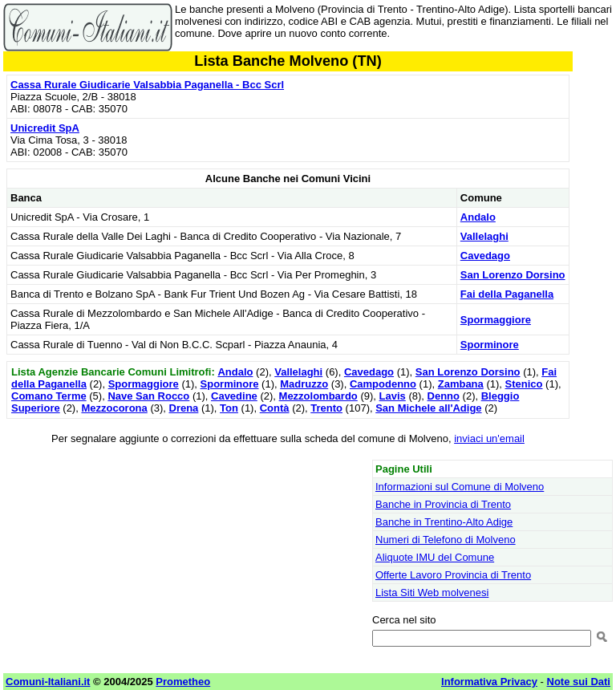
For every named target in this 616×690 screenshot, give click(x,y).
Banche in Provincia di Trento (443, 504)
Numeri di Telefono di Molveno (446, 540)
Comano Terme (49, 396)
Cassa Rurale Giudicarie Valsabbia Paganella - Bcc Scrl (147, 85)
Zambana (461, 384)
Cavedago (485, 256)
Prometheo (183, 682)
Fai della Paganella (507, 294)
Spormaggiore (496, 320)
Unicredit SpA (45, 128)
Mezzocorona (114, 408)
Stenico (524, 384)
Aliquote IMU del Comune (435, 557)
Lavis (393, 396)
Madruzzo (304, 384)
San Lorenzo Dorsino (513, 275)
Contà (275, 408)
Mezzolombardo (318, 396)
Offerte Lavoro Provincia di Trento (453, 575)
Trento (326, 408)
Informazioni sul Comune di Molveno (460, 487)
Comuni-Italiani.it (48, 682)
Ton (229, 408)
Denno (444, 396)
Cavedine (234, 396)
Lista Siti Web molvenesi (432, 593)
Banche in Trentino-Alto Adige (444, 522)
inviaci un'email (489, 438)
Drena (184, 408)
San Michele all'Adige (428, 408)
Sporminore (490, 345)
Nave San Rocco (148, 396)
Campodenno (383, 384)
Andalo (478, 217)
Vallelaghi (484, 236)
